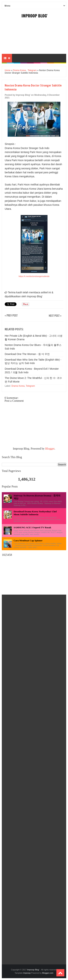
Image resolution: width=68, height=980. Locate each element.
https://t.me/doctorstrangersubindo (34, 276)
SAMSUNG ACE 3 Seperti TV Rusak (32, 527)
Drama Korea (19, 70)
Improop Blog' (35, 16)
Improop (27, 973)
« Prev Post (11, 316)
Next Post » (55, 316)
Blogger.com (48, 973)
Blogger (50, 449)
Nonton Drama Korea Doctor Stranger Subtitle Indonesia (33, 87)
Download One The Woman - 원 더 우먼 (27, 354)
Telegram (32, 70)
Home (8, 70)
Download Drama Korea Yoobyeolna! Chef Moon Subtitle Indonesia (35, 513)
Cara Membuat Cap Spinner (28, 540)
